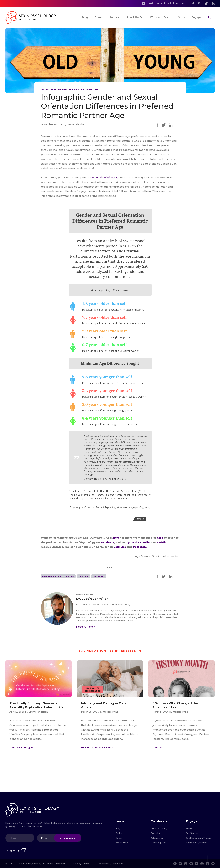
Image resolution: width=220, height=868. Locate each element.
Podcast (115, 17)
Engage (197, 17)
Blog (85, 17)
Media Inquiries (159, 843)
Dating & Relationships (57, 89)
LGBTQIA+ (92, 89)
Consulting (156, 833)
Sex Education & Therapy (199, 838)
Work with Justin (161, 17)
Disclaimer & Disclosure (110, 864)
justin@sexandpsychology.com (163, 3)
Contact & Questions (197, 843)
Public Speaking (159, 828)
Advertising (157, 838)
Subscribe (68, 838)
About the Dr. (135, 17)
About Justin (122, 843)
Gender (79, 89)
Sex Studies (192, 833)
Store (181, 17)
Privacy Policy (81, 864)
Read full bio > (86, 627)
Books (99, 17)
